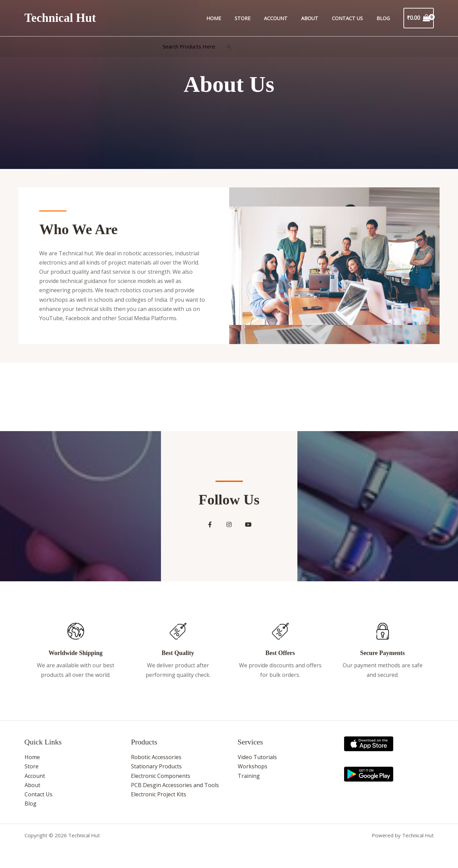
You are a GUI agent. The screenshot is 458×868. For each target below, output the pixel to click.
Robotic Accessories (156, 760)
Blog (385, 18)
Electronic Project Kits (159, 797)
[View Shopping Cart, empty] (419, 18)
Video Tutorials (257, 760)
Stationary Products (156, 769)
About (319, 18)
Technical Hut (60, 18)
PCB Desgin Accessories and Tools (175, 788)
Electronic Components (161, 779)
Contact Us (353, 18)
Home (234, 18)
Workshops (253, 769)
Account (289, 18)
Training (249, 779)
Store (260, 18)
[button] (229, 47)
